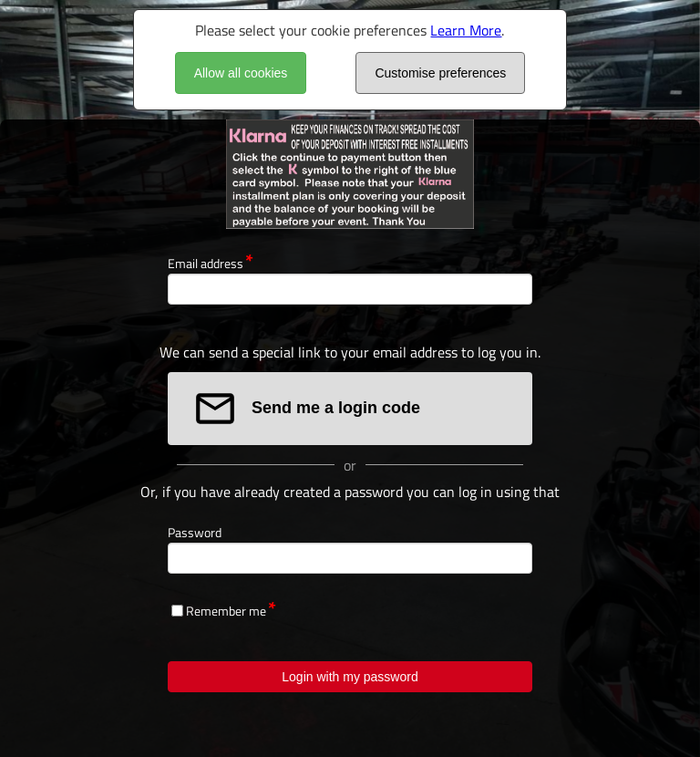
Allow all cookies (241, 73)
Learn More (466, 30)
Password (195, 532)
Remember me (226, 611)
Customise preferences (440, 73)
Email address (206, 263)
